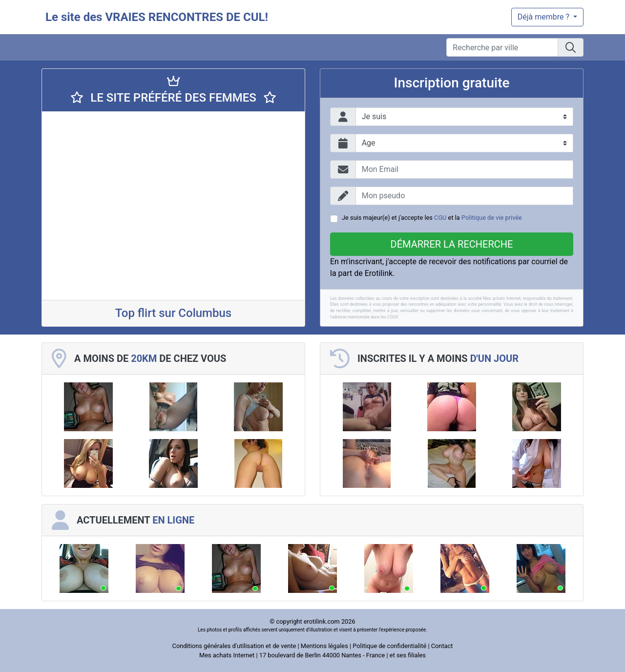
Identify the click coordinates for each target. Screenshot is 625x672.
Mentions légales (324, 646)
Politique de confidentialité (389, 646)
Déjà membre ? (544, 17)
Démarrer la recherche (452, 244)
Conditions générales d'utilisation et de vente (234, 646)
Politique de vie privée (492, 218)
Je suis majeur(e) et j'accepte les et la (432, 218)
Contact (442, 646)
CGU (440, 218)
